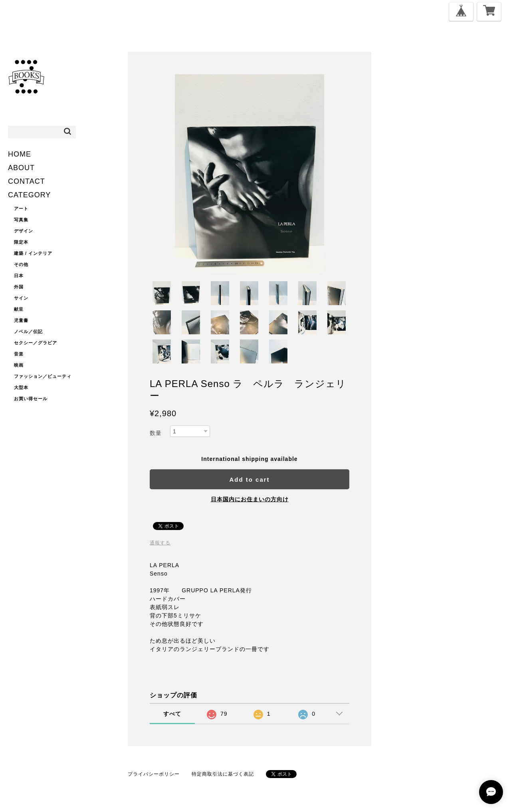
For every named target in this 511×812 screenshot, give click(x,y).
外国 (19, 287)
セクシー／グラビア (36, 343)
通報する (160, 543)
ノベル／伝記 (28, 332)
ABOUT (21, 168)
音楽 (19, 354)
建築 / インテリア (33, 253)
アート (21, 208)
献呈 (19, 309)
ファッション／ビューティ (43, 376)
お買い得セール (31, 399)
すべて (172, 714)
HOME (20, 154)
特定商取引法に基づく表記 (223, 774)
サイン (21, 298)
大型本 (21, 387)
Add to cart (249, 479)
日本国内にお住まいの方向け (250, 499)
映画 (19, 365)
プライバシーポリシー (154, 774)
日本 (19, 276)
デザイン (24, 231)
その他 (21, 264)
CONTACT (27, 181)
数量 (156, 433)
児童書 (21, 320)
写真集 (21, 220)
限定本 (21, 242)
